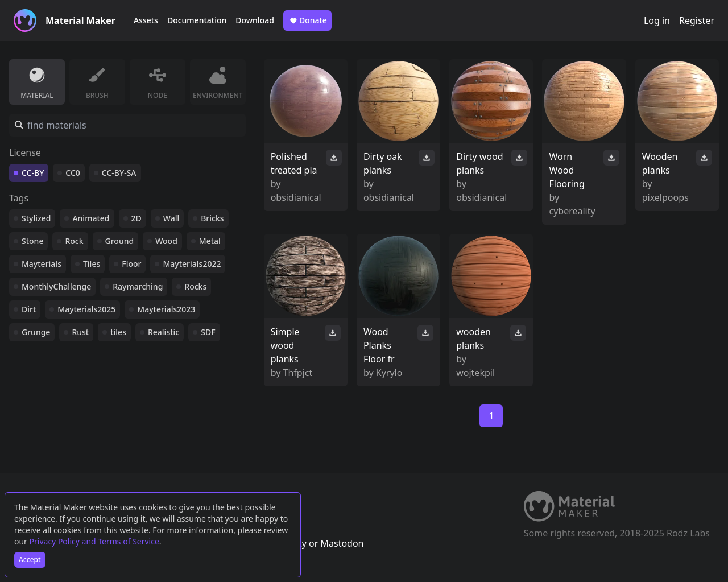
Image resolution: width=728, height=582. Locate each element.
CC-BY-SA (119, 173)
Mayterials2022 (192, 264)
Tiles (92, 264)
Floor (131, 264)
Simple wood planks (285, 345)
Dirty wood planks (479, 163)
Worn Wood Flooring (566, 170)
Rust (80, 332)
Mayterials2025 (86, 309)
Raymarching (138, 286)
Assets (146, 20)
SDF (208, 332)
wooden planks (473, 339)
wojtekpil (475, 373)
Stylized (36, 218)
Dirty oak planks (383, 163)
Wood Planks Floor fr (379, 345)
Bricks (212, 218)
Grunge (36, 332)
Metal (210, 241)
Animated (91, 218)
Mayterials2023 (166, 309)
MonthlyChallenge (56, 286)
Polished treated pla (294, 163)
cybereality (572, 211)
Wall (171, 218)
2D (136, 218)
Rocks (195, 286)
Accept (30, 560)
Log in (657, 20)
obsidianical (296, 197)
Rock (74, 241)
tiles (118, 332)
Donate (307, 20)
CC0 (73, 173)
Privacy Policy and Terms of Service (94, 541)
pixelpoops (665, 197)
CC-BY (33, 173)
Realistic (164, 332)
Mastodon (342, 543)
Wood (166, 241)
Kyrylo (389, 373)
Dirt (29, 309)
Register (697, 20)
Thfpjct (298, 373)
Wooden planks (660, 163)
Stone (32, 241)
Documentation (197, 20)
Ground (120, 241)
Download (255, 20)
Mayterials (42, 264)
